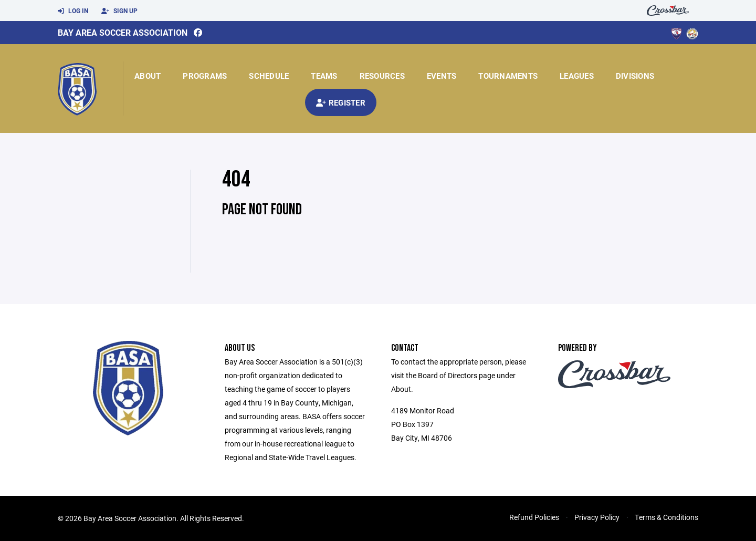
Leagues (577, 76)
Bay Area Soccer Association (123, 32)
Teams (324, 76)
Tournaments (508, 76)
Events (442, 76)
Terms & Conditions (666, 517)
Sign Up (119, 11)
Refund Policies (534, 517)
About (148, 76)
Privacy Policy (597, 517)
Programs (205, 76)
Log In (73, 11)
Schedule (269, 76)
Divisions (635, 76)
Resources (382, 76)
